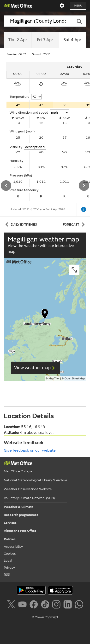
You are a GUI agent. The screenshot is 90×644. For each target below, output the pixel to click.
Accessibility (13, 547)
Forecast (75, 224)
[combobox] (38, 21)
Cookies (10, 554)
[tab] (18, 40)
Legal (8, 561)
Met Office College (18, 471)
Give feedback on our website (30, 450)
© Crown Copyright (45, 617)
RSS (7, 575)
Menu (78, 6)
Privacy (9, 568)
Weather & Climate (19, 507)
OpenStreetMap (75, 379)
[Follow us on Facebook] (35, 605)
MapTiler (54, 379)
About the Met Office (20, 531)
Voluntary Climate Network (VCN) (29, 498)
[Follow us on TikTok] (46, 605)
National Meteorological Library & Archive (36, 480)
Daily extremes (20, 224)
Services (10, 523)
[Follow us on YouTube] (23, 605)
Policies (10, 539)
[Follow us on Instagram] (57, 605)
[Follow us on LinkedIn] (69, 605)
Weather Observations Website (28, 489)
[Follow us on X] (12, 605)
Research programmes (21, 515)
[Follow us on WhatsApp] (79, 605)
